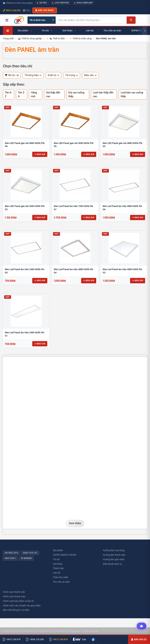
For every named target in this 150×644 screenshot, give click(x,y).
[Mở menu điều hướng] (7, 20)
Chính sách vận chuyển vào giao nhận (22, 606)
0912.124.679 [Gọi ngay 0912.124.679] (12, 10)
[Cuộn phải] (145, 31)
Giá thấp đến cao (53, 94)
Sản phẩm (58, 550)
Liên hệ (57, 573)
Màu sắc (90, 75)
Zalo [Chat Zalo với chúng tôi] (27, 10)
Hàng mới (34, 94)
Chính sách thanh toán (14, 596)
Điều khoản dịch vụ (112, 564)
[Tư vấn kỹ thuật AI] (141, 626)
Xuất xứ (53, 75)
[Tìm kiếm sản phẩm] (91, 20)
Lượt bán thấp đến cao (103, 94)
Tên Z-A (21, 94)
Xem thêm (75, 523)
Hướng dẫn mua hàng (114, 550)
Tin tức (56, 559)
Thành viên (58, 568)
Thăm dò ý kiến (61, 577)
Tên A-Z (8, 94)
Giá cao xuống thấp (76, 94)
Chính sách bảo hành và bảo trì (18, 601)
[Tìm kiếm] (131, 20)
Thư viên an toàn (61, 582)
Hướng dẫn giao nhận (114, 559)
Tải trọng (72, 75)
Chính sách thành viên (14, 592)
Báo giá (40, 154)
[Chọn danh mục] (42, 20)
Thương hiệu (33, 75)
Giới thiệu (58, 564)
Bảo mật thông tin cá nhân (16, 610)
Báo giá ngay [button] (45, 10)
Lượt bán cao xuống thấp (132, 94)
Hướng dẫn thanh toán (114, 555)
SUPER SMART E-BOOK (65, 555)
